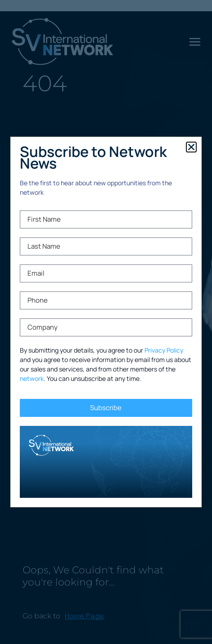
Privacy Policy (164, 350)
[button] (191, 147)
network (32, 378)
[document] (106, 322)
